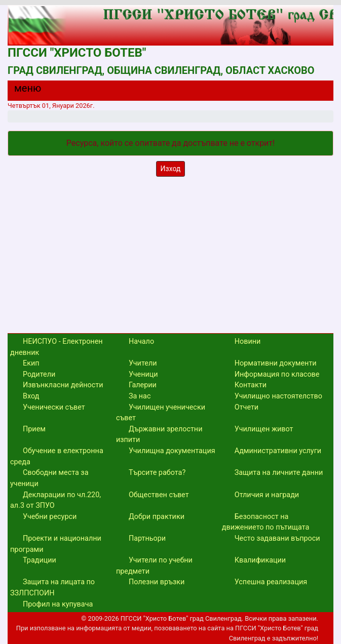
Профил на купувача (58, 604)
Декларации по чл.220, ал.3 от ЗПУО (55, 500)
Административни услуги (278, 451)
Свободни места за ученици (49, 478)
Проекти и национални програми (56, 544)
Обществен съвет (159, 495)
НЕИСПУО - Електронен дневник (56, 347)
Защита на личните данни (279, 473)
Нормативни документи (276, 363)
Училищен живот (264, 429)
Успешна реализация (271, 582)
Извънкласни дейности (63, 385)
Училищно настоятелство (278, 396)
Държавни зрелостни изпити (159, 435)
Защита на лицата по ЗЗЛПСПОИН (52, 588)
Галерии (143, 385)
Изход (171, 169)
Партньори (147, 538)
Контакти (251, 385)
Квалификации (260, 560)
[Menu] (22, 91)
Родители (39, 374)
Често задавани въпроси (277, 538)
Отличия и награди (267, 495)
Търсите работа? (157, 473)
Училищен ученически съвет (161, 413)
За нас (140, 396)
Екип (31, 363)
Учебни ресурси (50, 517)
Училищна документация (172, 451)
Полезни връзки (157, 582)
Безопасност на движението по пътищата (266, 522)
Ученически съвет (54, 407)
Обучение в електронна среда (57, 456)
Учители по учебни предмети (154, 566)
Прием (34, 429)
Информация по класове (277, 374)
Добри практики (157, 517)
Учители (143, 363)
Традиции (40, 560)
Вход (31, 396)
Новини (248, 341)
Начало (141, 341)
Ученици (143, 374)
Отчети (247, 407)
